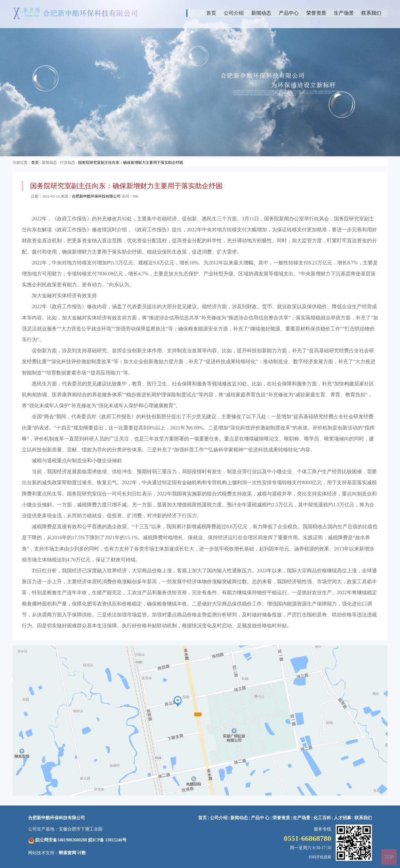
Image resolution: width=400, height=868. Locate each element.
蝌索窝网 (67, 853)
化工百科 (322, 818)
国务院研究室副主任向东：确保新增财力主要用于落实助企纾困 (131, 163)
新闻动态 (261, 13)
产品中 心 (261, 818)
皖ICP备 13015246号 (107, 840)
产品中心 (289, 13)
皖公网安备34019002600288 (61, 840)
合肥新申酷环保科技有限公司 (96, 196)
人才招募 (342, 818)
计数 (82, 853)
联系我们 (371, 13)
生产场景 (344, 13)
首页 (211, 13)
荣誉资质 (316, 13)
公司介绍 (234, 13)
